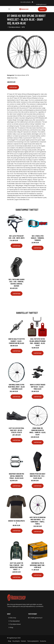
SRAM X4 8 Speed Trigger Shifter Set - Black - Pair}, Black (38, 387)
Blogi (12, 627)
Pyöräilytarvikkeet (14, 27)
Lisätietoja (13, 87)
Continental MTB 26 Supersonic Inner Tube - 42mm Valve (38, 565)
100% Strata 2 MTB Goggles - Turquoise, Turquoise (38, 238)
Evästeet (23, 641)
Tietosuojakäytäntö (33, 641)
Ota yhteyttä (16, 641)
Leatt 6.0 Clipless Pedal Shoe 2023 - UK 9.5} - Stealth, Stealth (16, 430)
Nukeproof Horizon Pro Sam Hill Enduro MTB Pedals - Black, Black (16, 476)
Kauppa (42, 9)
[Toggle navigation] (9, 9)
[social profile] (32, 2)
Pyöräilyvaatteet (15, 621)
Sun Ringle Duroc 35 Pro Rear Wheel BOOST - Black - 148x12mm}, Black (16, 387)
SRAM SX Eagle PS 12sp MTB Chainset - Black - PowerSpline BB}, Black (16, 341)
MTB (23, 27)
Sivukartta (43, 641)
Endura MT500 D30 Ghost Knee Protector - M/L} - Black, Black (38, 476)
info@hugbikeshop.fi (41, 4)
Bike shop (13, 618)
